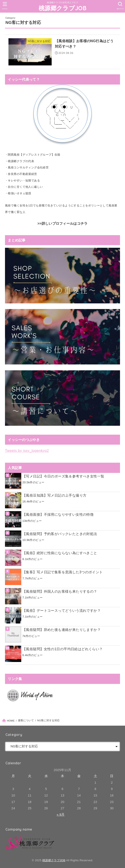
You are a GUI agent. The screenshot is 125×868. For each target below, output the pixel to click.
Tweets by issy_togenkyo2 (27, 451)
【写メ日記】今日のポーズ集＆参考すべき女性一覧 (63, 476)
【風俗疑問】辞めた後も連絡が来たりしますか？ (62, 630)
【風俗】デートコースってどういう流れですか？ (62, 610)
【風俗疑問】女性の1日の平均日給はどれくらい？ (63, 649)
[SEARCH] (120, 6)
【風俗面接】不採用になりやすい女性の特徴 (58, 514)
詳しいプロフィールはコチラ (65, 224)
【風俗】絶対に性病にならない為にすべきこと (60, 553)
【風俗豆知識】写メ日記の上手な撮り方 (54, 495)
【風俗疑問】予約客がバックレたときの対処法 (60, 534)
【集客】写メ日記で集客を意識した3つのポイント (63, 572)
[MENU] (5, 6)
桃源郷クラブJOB (62, 8)
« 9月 (61, 815)
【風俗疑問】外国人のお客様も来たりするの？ (60, 591)
